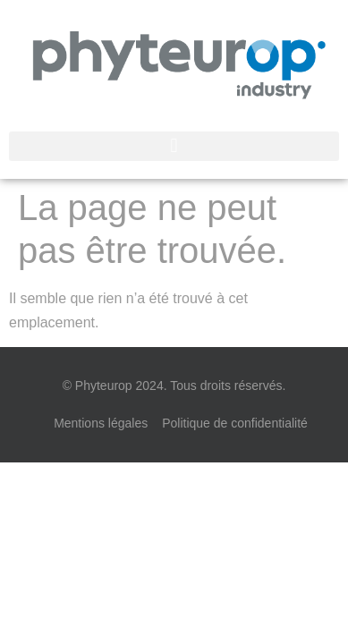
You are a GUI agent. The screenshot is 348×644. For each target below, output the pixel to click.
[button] (174, 146)
